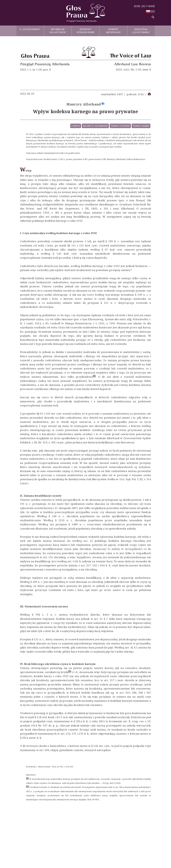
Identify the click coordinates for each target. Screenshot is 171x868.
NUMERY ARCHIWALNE (113, 31)
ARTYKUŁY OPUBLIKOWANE (85, 31)
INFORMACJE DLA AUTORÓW (58, 31)
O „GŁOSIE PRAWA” (30, 31)
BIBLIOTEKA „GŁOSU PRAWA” (141, 31)
